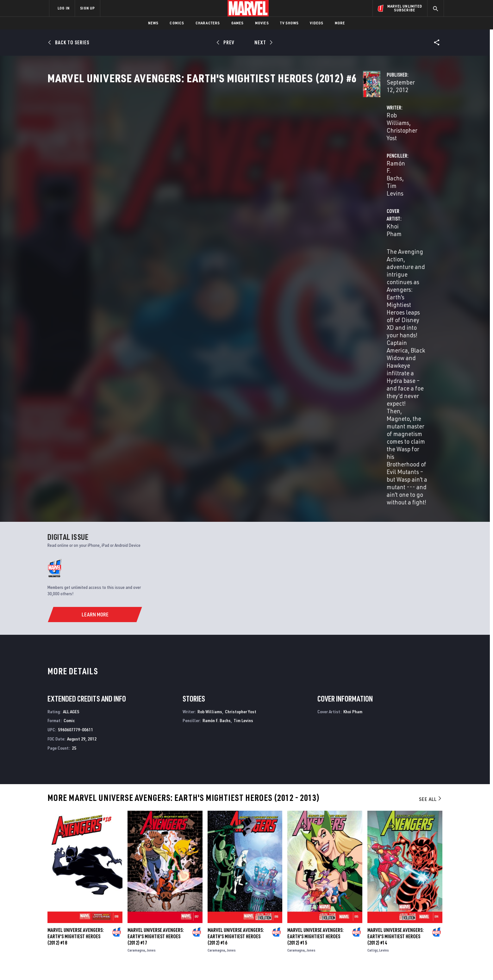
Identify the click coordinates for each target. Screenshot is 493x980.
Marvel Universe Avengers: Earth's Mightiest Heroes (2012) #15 (315, 669)
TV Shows (289, 23)
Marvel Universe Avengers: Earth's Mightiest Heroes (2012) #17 (156, 669)
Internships (113, 923)
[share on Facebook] (368, 912)
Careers (109, 914)
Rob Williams (183, 149)
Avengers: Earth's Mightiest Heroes (185, 837)
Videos (316, 23)
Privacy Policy (126, 965)
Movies (262, 23)
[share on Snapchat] (386, 925)
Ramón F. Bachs (314, 149)
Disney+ (169, 905)
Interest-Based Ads (356, 965)
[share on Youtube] (368, 925)
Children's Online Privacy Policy (267, 965)
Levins (384, 683)
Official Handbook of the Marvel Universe (392, 837)
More (340, 23)
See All (431, 532)
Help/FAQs (111, 905)
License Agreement (316, 965)
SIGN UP (87, 8)
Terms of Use (97, 965)
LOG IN (64, 8)
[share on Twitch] (421, 925)
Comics (177, 23)
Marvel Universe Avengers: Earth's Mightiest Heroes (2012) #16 (236, 669)
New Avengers (262, 837)
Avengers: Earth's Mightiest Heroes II (87, 837)
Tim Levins (351, 149)
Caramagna (136, 683)
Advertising (174, 896)
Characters (208, 23)
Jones (151, 683)
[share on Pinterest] (403, 925)
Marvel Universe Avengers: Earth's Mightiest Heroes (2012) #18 (76, 669)
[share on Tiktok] (368, 938)
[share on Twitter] (386, 911)
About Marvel (115, 896)
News (153, 23)
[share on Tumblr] (421, 911)
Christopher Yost (224, 149)
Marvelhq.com (176, 914)
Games (237, 23)
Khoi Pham (180, 175)
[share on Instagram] (403, 911)
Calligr (372, 683)
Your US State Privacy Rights (168, 965)
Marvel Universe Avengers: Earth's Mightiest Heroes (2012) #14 (396, 669)
